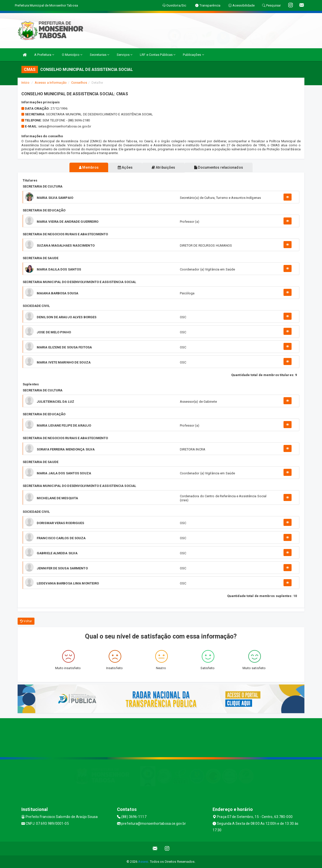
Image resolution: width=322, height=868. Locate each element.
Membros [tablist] (86, 167)
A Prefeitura (44, 55)
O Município (72, 55)
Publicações (193, 55)
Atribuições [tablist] (164, 167)
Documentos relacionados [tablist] (222, 167)
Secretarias (99, 55)
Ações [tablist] (124, 167)
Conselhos (79, 83)
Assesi (143, 862)
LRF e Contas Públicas (158, 55)
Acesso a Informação (51, 83)
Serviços (125, 55)
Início (25, 83)
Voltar (26, 621)
